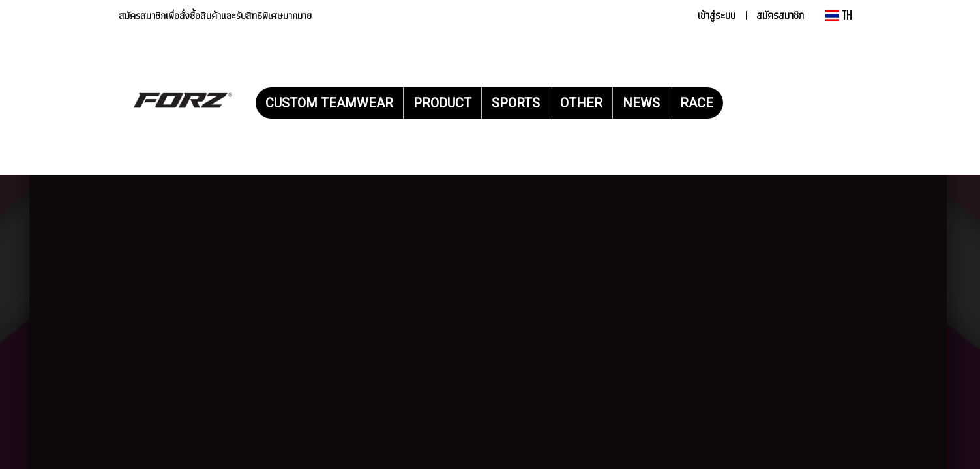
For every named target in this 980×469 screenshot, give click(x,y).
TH (839, 15)
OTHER (581, 103)
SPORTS (516, 103)
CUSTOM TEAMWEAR (329, 103)
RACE (697, 103)
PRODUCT (442, 103)
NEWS (641, 103)
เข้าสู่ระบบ (717, 15)
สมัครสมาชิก (780, 15)
